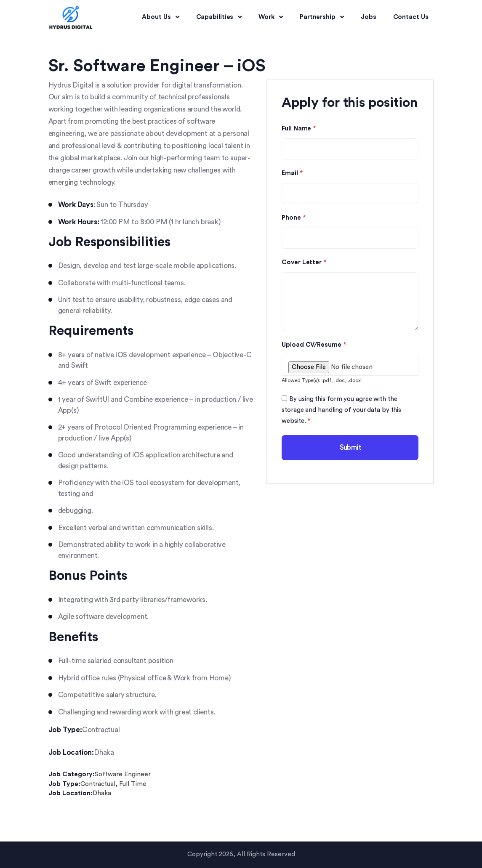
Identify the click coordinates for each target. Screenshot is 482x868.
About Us (160, 17)
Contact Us (411, 17)
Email (292, 173)
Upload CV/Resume (314, 345)
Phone (293, 218)
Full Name (299, 129)
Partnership (322, 17)
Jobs (369, 17)
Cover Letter (304, 263)
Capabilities (219, 17)
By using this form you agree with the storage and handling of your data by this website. (341, 410)
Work (271, 17)
